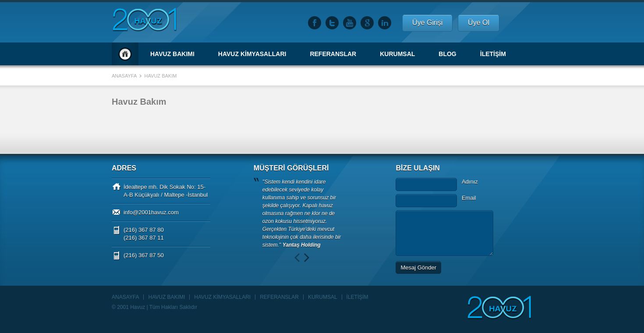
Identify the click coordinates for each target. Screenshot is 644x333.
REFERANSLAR (333, 54)
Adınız (470, 182)
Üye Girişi (427, 23)
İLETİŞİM (493, 54)
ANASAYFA (125, 297)
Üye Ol (479, 23)
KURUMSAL (397, 54)
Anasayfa (125, 54)
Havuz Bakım (161, 76)
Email (469, 198)
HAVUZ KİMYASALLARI (252, 54)
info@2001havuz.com (151, 212)
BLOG (447, 54)
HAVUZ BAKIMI (172, 54)
